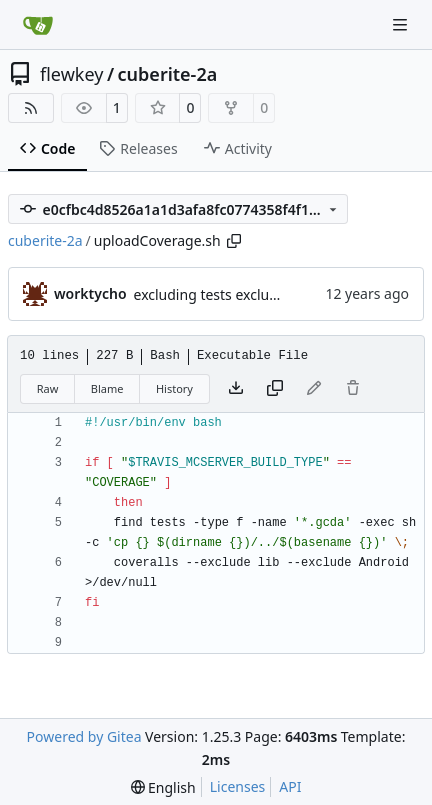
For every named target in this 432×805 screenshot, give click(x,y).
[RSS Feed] (31, 108)
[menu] (163, 787)
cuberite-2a (168, 74)
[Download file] (236, 389)
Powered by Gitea (84, 736)
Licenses (238, 786)
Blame (107, 388)
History (174, 388)
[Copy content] (275, 389)
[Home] (38, 25)
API (290, 786)
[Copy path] (234, 241)
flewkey (71, 74)
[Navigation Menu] (402, 24)
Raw (48, 388)
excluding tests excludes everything (250, 294)
